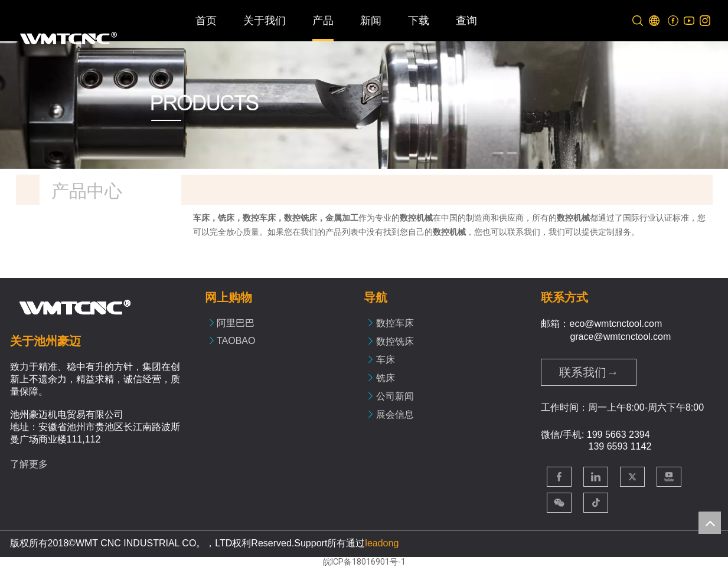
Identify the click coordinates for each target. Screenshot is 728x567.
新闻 (371, 21)
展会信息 (395, 414)
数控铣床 (395, 341)
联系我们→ (589, 372)
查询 (466, 21)
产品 (323, 21)
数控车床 (395, 323)
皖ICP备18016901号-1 (364, 562)
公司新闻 (395, 396)
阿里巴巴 (236, 323)
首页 (206, 21)
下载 (419, 21)
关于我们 (265, 21)
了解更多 (29, 464)
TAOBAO (236, 341)
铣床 (386, 378)
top (710, 523)
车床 (386, 360)
